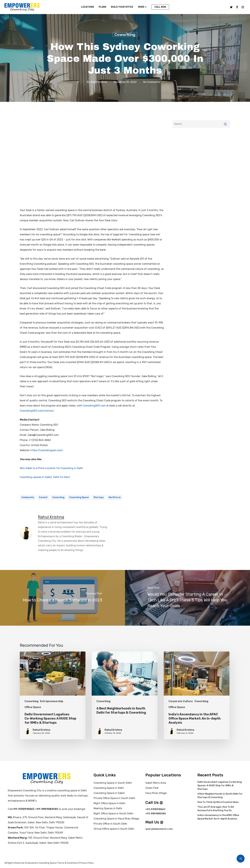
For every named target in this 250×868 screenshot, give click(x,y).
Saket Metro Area (156, 783)
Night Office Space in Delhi (109, 803)
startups (99, 497)
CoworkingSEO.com (94, 406)
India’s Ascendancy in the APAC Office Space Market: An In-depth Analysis (218, 817)
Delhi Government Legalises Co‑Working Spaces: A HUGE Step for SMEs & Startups (220, 786)
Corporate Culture (181, 701)
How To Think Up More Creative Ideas (218, 802)
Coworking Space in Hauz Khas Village (116, 819)
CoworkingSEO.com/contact (37, 411)
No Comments (152, 82)
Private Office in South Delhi (110, 824)
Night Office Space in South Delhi (113, 813)
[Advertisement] (201, 160)
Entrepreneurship (52, 701)
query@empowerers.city (159, 829)
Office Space (33, 707)
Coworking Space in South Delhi (113, 783)
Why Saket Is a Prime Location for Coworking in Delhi (51, 468)
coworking (58, 497)
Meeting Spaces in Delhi (108, 808)
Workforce (115, 497)
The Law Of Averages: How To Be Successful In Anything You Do (216, 809)
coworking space (79, 497)
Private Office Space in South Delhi (114, 798)
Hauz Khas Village (156, 793)
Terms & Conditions (68, 863)
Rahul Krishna (99, 82)
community (28, 497)
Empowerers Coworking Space (41, 863)
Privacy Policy (86, 863)
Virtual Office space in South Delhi (114, 829)
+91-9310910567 (23, 809)
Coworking (125, 35)
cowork (43, 497)
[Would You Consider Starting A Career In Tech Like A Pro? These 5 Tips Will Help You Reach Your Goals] (187, 598)
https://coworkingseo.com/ (47, 450)
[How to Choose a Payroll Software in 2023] (62, 598)
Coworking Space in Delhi (109, 788)
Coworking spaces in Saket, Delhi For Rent (45, 477)
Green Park (152, 788)
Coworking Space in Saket (109, 793)
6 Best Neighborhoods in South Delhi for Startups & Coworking (220, 796)
